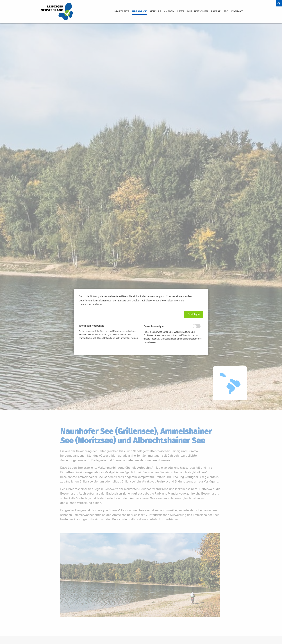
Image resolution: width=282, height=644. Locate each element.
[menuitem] (122, 12)
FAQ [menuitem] (226, 12)
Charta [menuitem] (169, 12)
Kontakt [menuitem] (237, 12)
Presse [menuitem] (216, 12)
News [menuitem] (181, 12)
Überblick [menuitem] (139, 12)
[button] (194, 314)
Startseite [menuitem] (122, 12)
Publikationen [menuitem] (198, 12)
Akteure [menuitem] (155, 12)
